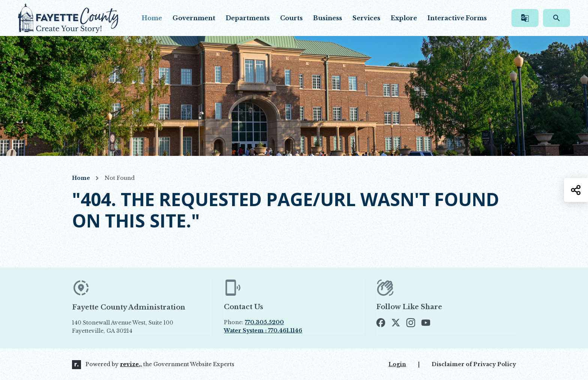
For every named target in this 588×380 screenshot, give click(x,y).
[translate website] (525, 18)
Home (152, 18)
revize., (131, 364)
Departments (248, 18)
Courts (291, 18)
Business (328, 18)
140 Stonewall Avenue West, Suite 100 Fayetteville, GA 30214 (140, 327)
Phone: (254, 322)
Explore (404, 18)
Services (366, 18)
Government (194, 18)
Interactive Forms (457, 18)
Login (397, 364)
